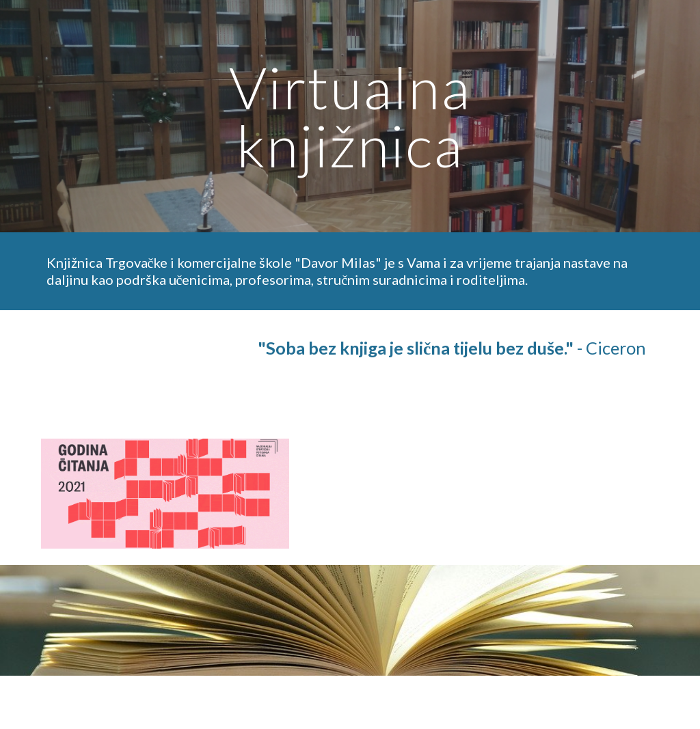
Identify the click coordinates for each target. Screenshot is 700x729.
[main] (350, 116)
